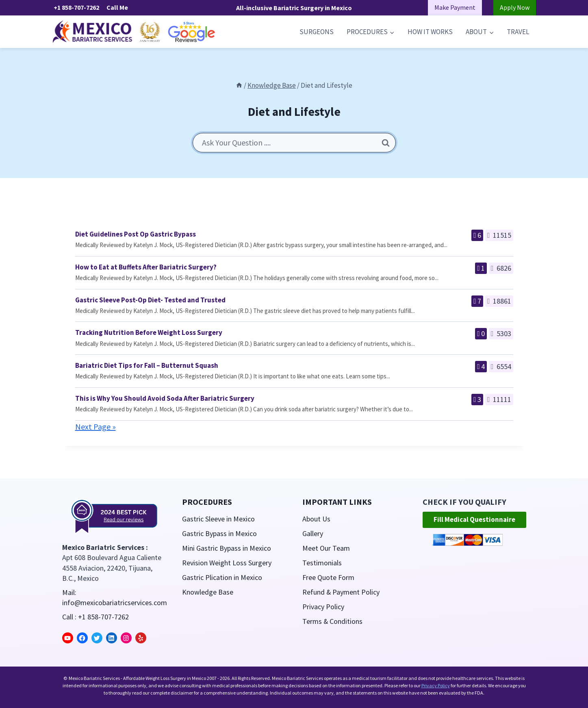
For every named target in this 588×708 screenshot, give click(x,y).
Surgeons (317, 32)
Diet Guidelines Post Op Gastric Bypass (136, 234)
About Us (316, 519)
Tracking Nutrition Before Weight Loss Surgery (149, 332)
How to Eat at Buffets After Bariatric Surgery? (146, 267)
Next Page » (95, 427)
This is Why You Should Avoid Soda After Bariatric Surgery (165, 398)
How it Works (430, 32)
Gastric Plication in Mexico (222, 577)
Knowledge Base (208, 592)
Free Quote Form (328, 577)
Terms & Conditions (333, 621)
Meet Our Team (326, 548)
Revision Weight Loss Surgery (227, 563)
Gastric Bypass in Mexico (219, 533)
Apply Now (515, 7)
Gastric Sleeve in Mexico (218, 519)
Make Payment (455, 7)
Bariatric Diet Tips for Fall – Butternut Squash (147, 365)
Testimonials (322, 563)
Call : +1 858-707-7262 (95, 617)
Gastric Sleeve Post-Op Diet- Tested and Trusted (150, 300)
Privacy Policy (323, 607)
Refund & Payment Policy (341, 592)
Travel (518, 32)
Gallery (313, 533)
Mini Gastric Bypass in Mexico (227, 548)
